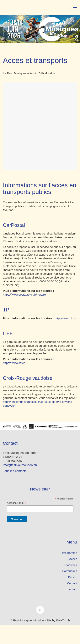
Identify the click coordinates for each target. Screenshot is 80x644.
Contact (72, 583)
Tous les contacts (15, 471)
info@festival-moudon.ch (20, 465)
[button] (75, 7)
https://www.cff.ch (14, 363)
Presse (73, 577)
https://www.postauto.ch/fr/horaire (24, 295)
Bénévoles (70, 565)
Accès (73, 559)
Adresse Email (17, 503)
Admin (73, 589)
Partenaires (70, 571)
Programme (70, 553)
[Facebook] (40, 610)
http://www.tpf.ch (65, 318)
